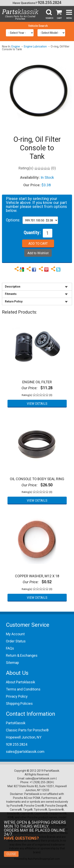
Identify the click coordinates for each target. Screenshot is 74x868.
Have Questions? (25, 3)
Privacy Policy (17, 696)
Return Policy (14, 301)
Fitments (11, 294)
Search (49, 18)
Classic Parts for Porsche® (27, 730)
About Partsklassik (21, 682)
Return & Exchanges (22, 655)
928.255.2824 (50, 3)
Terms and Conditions (23, 689)
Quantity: (32, 232)
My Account (15, 634)
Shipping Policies (19, 703)
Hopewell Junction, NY (24, 737)
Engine (16, 46)
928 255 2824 (17, 744)
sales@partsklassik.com (25, 752)
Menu (69, 18)
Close (11, 854)
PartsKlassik (16, 723)
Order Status (16, 641)
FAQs (10, 648)
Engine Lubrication (35, 46)
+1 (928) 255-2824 (41, 782)
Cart (59, 18)
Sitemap (12, 663)
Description (13, 287)
